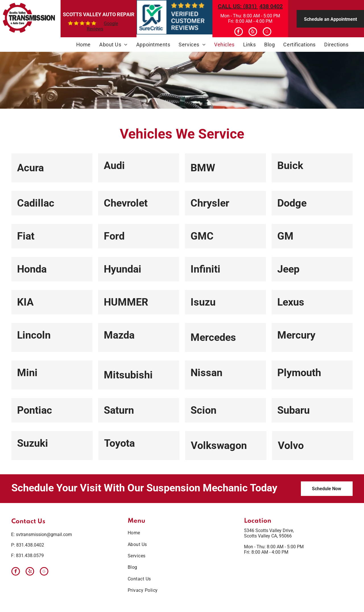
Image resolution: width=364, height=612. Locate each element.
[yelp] (253, 32)
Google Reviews (102, 26)
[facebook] (239, 32)
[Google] (267, 32)
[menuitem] (83, 45)
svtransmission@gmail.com (44, 534)
